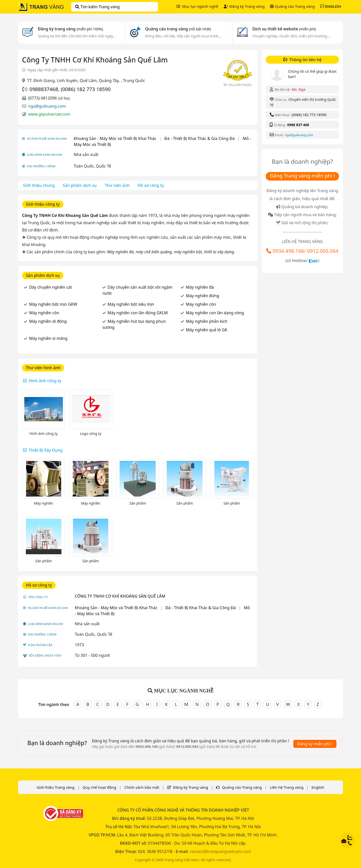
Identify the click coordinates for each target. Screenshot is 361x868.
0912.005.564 (323, 251)
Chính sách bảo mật (142, 787)
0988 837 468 (298, 125)
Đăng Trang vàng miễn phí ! (302, 176)
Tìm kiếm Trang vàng (97, 7)
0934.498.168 (288, 251)
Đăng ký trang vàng (70, 29)
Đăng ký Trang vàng (244, 6)
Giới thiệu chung (39, 185)
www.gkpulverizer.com (49, 114)
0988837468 (44, 89)
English (318, 787)
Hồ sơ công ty (151, 185)
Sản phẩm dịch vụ (80, 185)
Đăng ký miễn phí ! (315, 744)
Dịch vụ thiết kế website (284, 29)
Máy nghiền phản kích (207, 321)
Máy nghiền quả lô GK (206, 330)
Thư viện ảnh (117, 185)
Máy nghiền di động (48, 321)
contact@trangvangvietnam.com (220, 851)
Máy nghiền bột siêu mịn (131, 304)
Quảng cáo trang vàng (178, 29)
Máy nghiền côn (201, 304)
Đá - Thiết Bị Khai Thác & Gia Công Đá (200, 138)
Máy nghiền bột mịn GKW (53, 304)
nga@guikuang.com (47, 106)
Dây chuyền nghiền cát (51, 287)
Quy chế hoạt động (99, 787)
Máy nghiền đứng (202, 296)
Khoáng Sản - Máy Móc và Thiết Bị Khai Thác (115, 138)
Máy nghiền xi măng (48, 338)
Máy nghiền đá (200, 287)
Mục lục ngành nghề (197, 6)
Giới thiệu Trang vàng (56, 787)
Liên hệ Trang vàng (287, 787)
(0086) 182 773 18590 (86, 89)
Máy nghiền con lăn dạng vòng (215, 313)
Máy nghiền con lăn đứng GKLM (138, 313)
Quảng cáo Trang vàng (292, 6)
